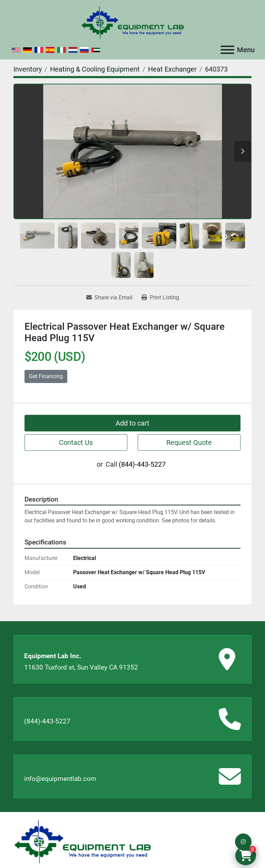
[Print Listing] (160, 298)
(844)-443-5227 (142, 464)
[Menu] (227, 50)
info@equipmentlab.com (60, 779)
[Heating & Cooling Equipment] (95, 69)
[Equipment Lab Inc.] (82, 841)
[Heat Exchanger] (172, 69)
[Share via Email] (109, 298)
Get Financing (46, 376)
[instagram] (243, 842)
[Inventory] (28, 69)
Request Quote (189, 442)
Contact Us (76, 442)
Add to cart (132, 423)
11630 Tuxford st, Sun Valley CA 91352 (81, 667)
